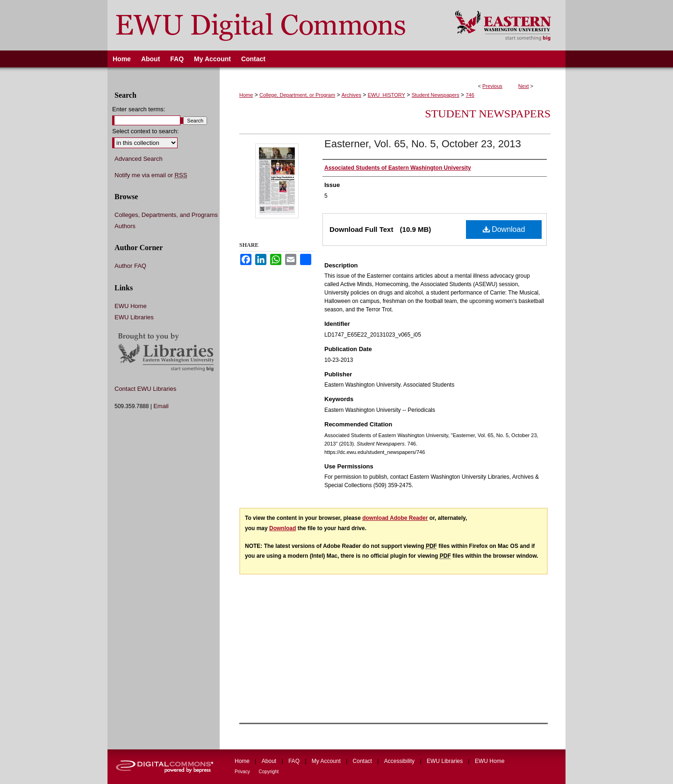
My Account (327, 761)
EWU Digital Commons (275, 25)
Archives (351, 95)
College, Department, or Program (297, 95)
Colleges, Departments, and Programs (166, 215)
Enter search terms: (139, 109)
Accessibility (400, 761)
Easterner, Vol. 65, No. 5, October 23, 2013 (423, 144)
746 (470, 95)
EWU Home (131, 306)
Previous (492, 86)
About (270, 761)
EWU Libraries (134, 317)
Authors (125, 226)
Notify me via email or (151, 175)
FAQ (295, 761)
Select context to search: (145, 131)
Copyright (269, 772)
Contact (363, 761)
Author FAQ (130, 266)
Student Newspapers (436, 95)
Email (161, 406)
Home (246, 95)
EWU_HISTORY (387, 95)
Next (524, 86)
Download (504, 229)
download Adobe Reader (395, 518)
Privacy (243, 772)
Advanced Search (139, 159)
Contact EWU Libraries (145, 389)
